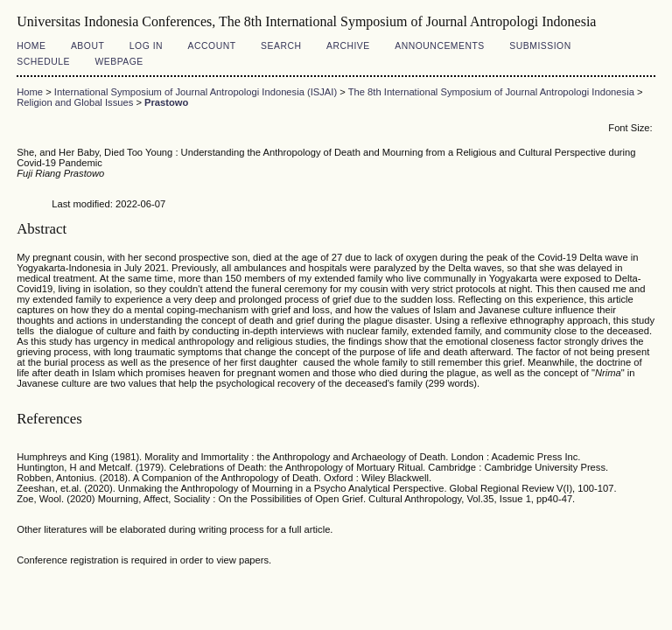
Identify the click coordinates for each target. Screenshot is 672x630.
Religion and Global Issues (75, 102)
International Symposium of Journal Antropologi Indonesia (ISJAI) (196, 92)
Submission (540, 46)
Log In (146, 46)
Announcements (440, 46)
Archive (348, 46)
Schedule (43, 62)
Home (31, 46)
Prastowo (166, 102)
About (87, 46)
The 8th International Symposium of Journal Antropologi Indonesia (491, 92)
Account (212, 46)
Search (281, 46)
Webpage (119, 62)
